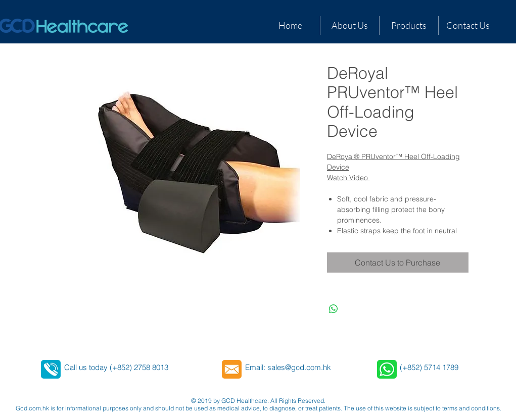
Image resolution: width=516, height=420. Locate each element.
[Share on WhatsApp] (334, 309)
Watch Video (348, 178)
